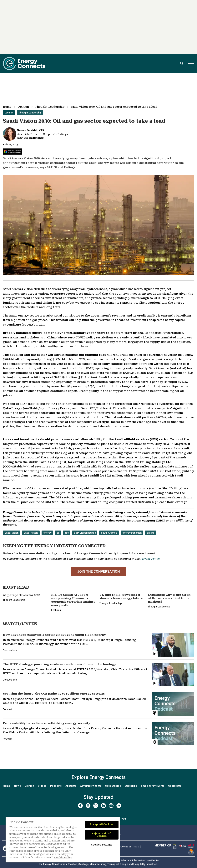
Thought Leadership (50, 107)
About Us (71, 786)
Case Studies (113, 786)
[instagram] (88, 806)
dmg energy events (153, 786)
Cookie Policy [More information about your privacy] (63, 858)
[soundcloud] (119, 806)
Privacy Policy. (150, 559)
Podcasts (56, 786)
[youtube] (111, 806)
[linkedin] (103, 806)
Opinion (23, 107)
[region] (63, 840)
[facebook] (80, 806)
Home (7, 107)
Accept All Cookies (102, 824)
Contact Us (175, 786)
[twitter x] (96, 806)
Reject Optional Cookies (102, 835)
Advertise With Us (91, 786)
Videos (42, 786)
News (17, 786)
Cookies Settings (129, 847)
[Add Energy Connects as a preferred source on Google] (13, 152)
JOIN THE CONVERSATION (98, 572)
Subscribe (131, 786)
